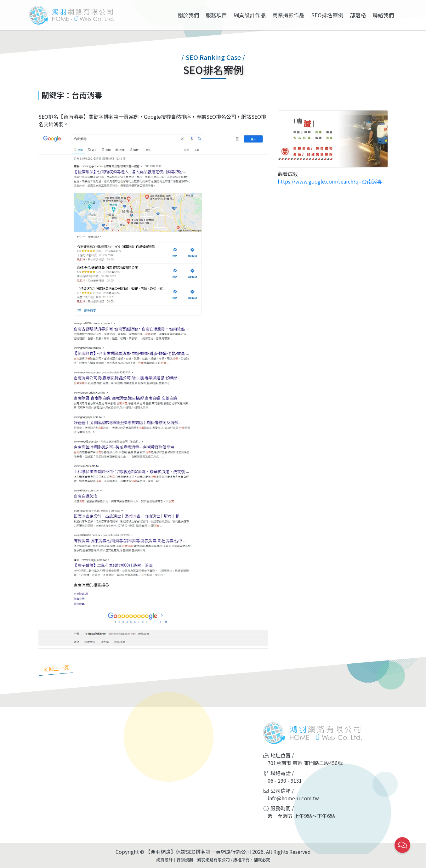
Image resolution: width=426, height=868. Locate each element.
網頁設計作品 (250, 15)
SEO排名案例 (327, 15)
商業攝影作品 (288, 15)
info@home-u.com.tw (293, 798)
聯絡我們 (383, 15)
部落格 (358, 15)
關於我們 (188, 15)
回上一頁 (62, 668)
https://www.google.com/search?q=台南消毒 (330, 181)
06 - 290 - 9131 (285, 780)
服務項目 (216, 15)
